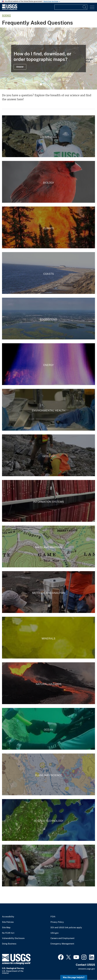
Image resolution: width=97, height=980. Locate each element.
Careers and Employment (62, 938)
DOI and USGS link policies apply (66, 928)
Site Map (6, 928)
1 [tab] (41, 84)
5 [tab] (56, 84)
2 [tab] (45, 84)
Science (6, 15)
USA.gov (55, 933)
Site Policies (8, 922)
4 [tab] (52, 84)
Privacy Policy (57, 922)
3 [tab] (48, 84)
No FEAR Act (8, 933)
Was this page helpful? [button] (74, 977)
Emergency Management (62, 944)
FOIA (53, 917)
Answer (20, 67)
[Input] (71, 7)
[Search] (85, 7)
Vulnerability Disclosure (13, 938)
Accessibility (8, 917)
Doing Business (9, 944)
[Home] (10, 9)
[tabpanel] (48, 58)
